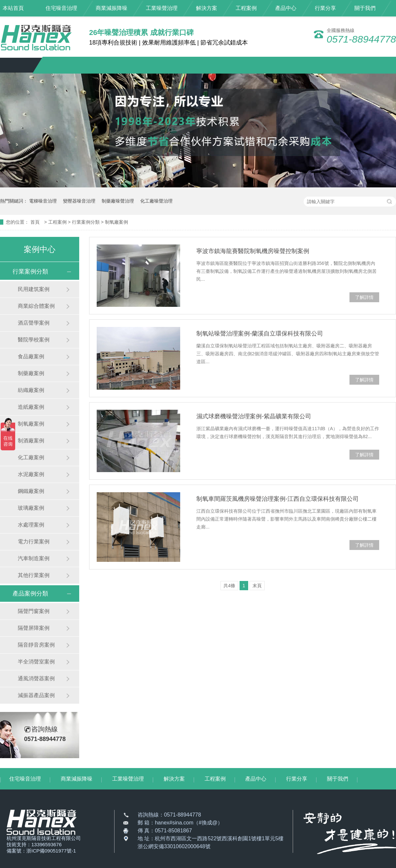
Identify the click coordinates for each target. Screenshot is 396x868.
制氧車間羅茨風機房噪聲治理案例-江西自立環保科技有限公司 (278, 499)
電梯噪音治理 (43, 201)
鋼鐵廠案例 (31, 491)
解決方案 (207, 8)
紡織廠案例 (31, 390)
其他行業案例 (34, 575)
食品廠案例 (31, 356)
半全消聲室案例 (36, 662)
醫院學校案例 (34, 340)
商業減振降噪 (112, 8)
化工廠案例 (31, 457)
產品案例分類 (30, 594)
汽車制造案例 (34, 558)
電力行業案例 (34, 542)
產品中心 (286, 8)
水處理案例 (31, 525)
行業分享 (325, 8)
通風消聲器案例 (36, 678)
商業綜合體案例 (36, 306)
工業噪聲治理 (162, 8)
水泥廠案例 (31, 474)
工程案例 (246, 8)
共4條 (229, 586)
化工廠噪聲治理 (156, 201)
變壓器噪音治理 (79, 201)
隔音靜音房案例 (36, 645)
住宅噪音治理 (61, 8)
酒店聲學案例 (34, 323)
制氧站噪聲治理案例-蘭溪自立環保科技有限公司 (260, 334)
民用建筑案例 (34, 289)
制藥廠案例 (31, 373)
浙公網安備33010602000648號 (174, 846)
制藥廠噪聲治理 (118, 201)
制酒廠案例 (31, 441)
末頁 (257, 586)
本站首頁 (13, 8)
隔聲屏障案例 (34, 628)
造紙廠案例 (31, 407)
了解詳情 (364, 297)
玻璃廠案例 (31, 508)
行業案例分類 (86, 222)
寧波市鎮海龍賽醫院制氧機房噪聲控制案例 (253, 251)
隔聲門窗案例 (34, 611)
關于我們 (365, 8)
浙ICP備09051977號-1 (51, 851)
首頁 (36, 222)
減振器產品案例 (36, 695)
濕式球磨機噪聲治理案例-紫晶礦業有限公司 (254, 416)
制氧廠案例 (116, 222)
